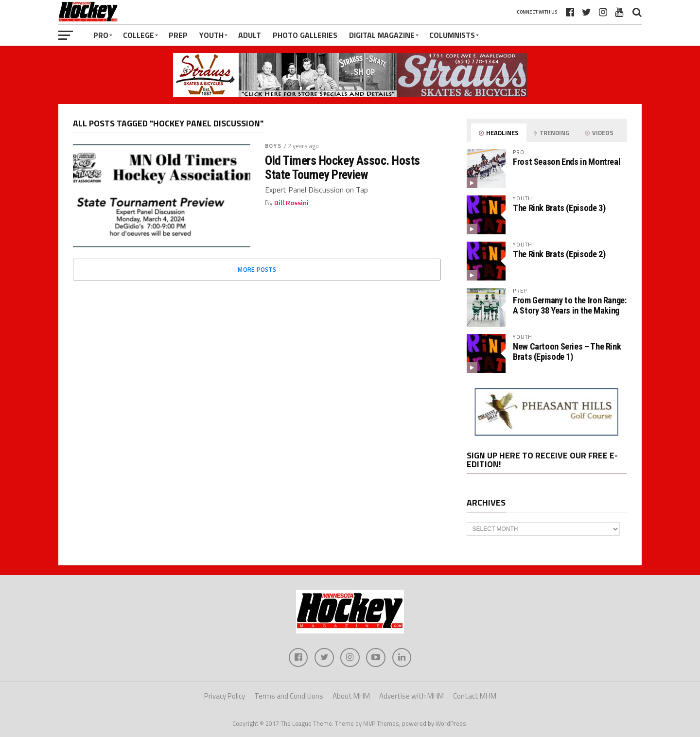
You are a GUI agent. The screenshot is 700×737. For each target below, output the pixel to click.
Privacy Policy (225, 696)
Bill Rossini (291, 203)
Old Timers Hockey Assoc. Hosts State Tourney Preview (342, 167)
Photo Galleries (305, 35)
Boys (273, 146)
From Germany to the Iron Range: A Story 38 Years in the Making (570, 305)
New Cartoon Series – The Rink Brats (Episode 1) (567, 351)
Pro (101, 35)
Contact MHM (475, 696)
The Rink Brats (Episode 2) (559, 254)
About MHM (351, 696)
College (139, 35)
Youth (211, 35)
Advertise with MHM (411, 696)
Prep (178, 35)
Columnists (452, 35)
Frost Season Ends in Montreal (567, 162)
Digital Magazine (382, 35)
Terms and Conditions (289, 696)
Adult (250, 35)
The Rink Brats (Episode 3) (559, 208)
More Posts (257, 269)
